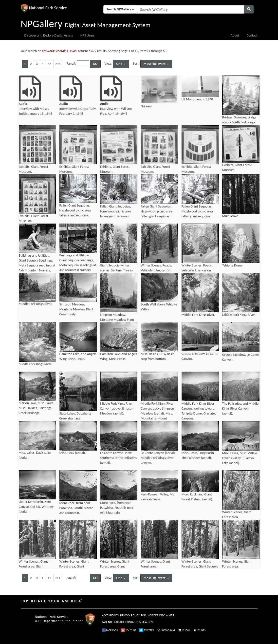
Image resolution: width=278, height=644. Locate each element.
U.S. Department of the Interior (59, 621)
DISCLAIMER (167, 615)
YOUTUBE (128, 630)
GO (95, 64)
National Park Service (52, 617)
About (235, 35)
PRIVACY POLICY (130, 615)
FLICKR (184, 630)
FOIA (144, 615)
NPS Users (87, 35)
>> (50, 64)
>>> (58, 64)
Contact (252, 35)
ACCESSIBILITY (111, 615)
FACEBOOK (110, 630)
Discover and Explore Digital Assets (49, 35)
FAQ (105, 622)
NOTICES (153, 615)
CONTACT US (133, 622)
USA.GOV (147, 622)
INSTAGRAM (166, 630)
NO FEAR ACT (116, 622)
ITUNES (199, 630)
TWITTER (146, 630)
